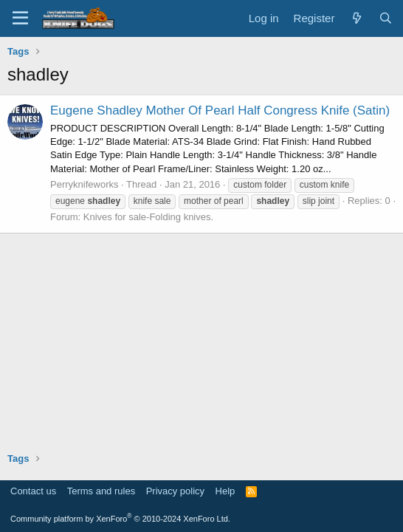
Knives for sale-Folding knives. (148, 217)
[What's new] (356, 18)
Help (225, 491)
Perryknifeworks (84, 184)
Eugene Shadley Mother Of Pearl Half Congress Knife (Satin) (220, 110)
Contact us (33, 491)
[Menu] (20, 18)
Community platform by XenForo (120, 519)
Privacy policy (175, 491)
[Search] (386, 18)
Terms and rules (101, 491)
